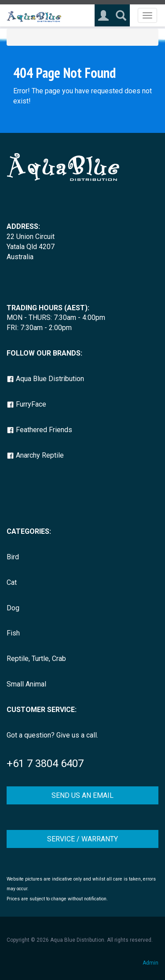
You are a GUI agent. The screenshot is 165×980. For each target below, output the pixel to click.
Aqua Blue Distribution (45, 379)
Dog (13, 608)
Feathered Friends (39, 430)
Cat (12, 582)
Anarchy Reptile (35, 455)
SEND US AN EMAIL (82, 795)
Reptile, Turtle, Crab (36, 659)
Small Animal (26, 684)
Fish (13, 633)
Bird (13, 557)
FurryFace (26, 404)
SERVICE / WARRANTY (82, 839)
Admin (150, 963)
